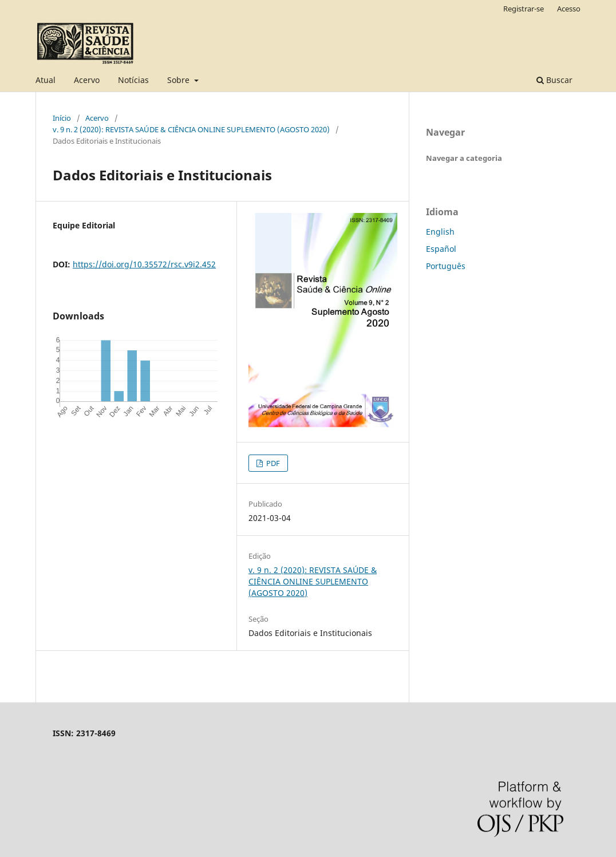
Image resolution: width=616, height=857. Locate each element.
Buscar (554, 80)
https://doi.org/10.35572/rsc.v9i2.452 (144, 264)
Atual (46, 80)
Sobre (179, 80)
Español (441, 249)
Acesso (569, 9)
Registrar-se (524, 9)
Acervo (87, 80)
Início (62, 118)
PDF (272, 463)
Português (446, 266)
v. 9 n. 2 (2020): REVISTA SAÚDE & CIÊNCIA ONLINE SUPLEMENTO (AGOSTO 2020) (191, 129)
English (440, 232)
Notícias (133, 80)
